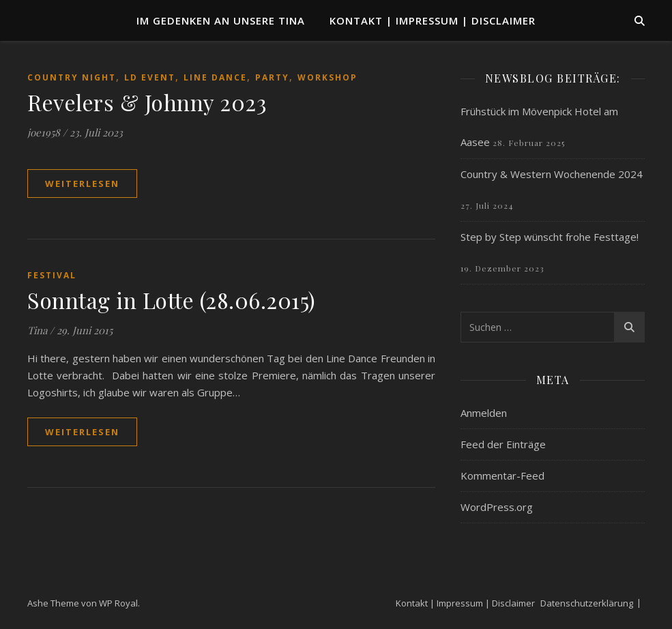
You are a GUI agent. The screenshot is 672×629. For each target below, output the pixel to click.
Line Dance (215, 77)
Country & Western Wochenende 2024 (552, 174)
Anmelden (484, 413)
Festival (52, 275)
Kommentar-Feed (502, 476)
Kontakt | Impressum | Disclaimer (433, 20)
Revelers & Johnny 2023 (147, 102)
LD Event (150, 77)
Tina (37, 330)
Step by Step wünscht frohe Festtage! (550, 237)
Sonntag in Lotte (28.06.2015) (172, 300)
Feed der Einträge (503, 444)
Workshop (327, 77)
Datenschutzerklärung (587, 603)
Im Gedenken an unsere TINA (221, 20)
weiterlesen (82, 184)
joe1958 (44, 132)
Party (272, 77)
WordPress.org (497, 507)
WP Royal (118, 603)
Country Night (72, 77)
